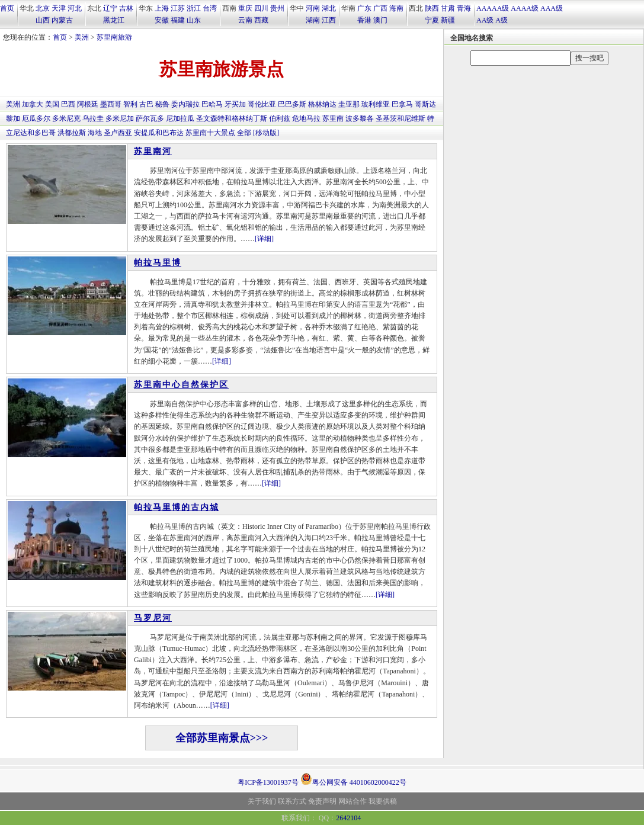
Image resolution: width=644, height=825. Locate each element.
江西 (329, 20)
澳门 (380, 20)
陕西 (432, 8)
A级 (502, 20)
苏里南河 (153, 151)
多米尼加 (120, 118)
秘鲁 (162, 104)
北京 (43, 8)
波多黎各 (360, 118)
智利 (130, 104)
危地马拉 (306, 118)
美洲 (82, 37)
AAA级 (552, 8)
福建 (178, 20)
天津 (59, 8)
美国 (52, 104)
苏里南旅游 (114, 37)
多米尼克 (66, 118)
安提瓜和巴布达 (159, 133)
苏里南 (333, 118)
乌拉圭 (93, 118)
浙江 (194, 8)
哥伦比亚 (262, 104)
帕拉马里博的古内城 (177, 507)
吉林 (126, 8)
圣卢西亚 (118, 133)
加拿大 (33, 104)
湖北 (329, 8)
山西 (43, 20)
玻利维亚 (376, 104)
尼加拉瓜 (180, 118)
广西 (380, 8)
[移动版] (266, 133)
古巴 (146, 104)
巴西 (68, 104)
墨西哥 (111, 104)
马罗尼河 (153, 618)
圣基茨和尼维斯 (401, 118)
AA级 (485, 20)
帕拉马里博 (158, 263)
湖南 (313, 20)
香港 (364, 20)
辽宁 (110, 8)
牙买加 (235, 104)
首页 (7, 8)
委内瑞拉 (185, 104)
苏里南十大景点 (210, 133)
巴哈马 (212, 104)
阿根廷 (88, 104)
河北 (75, 8)
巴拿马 (402, 104)
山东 (194, 20)
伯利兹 (280, 118)
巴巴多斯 (292, 104)
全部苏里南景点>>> (222, 738)
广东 (364, 8)
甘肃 (448, 8)
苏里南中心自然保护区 (181, 385)
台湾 (210, 8)
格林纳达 (322, 104)
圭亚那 (349, 104)
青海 (464, 8)
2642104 (348, 818)
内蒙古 (62, 20)
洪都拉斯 (72, 133)
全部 (244, 133)
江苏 (178, 8)
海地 (95, 133)
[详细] (264, 239)
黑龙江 (114, 20)
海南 (396, 8)
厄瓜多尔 (36, 118)
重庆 (245, 8)
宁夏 (432, 20)
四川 (261, 8)
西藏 (261, 20)
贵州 (277, 8)
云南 (245, 20)
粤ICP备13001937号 (268, 782)
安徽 (162, 20)
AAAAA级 (493, 8)
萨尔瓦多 (150, 118)
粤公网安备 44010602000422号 (353, 779)
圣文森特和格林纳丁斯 (232, 118)
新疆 (448, 20)
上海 (162, 8)
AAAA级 (525, 8)
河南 (313, 8)
